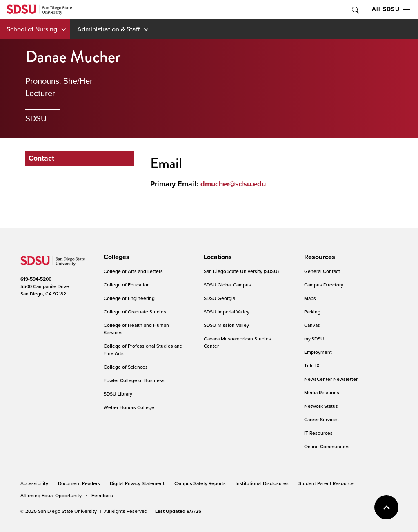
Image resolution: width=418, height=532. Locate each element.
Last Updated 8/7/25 (178, 511)
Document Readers (79, 483)
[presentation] (115, 257)
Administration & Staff (108, 29)
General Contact (322, 271)
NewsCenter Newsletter (331, 379)
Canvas (312, 325)
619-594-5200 (36, 279)
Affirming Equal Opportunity (51, 495)
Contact (41, 158)
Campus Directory (324, 285)
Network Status (321, 406)
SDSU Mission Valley (226, 325)
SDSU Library (118, 394)
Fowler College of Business (134, 380)
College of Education (127, 285)
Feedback (102, 495)
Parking (312, 312)
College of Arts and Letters (133, 271)
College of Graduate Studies (135, 312)
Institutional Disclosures (262, 483)
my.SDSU (314, 339)
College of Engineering (129, 298)
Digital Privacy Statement (137, 483)
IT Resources (318, 433)
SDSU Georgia (219, 298)
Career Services (321, 419)
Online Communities (327, 446)
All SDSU (391, 9)
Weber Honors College (129, 407)
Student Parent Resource (326, 483)
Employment (318, 352)
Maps (310, 298)
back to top (386, 507)
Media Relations (322, 392)
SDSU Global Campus (227, 285)
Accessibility (34, 483)
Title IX (312, 365)
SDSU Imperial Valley (227, 312)
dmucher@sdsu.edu (233, 184)
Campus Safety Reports (200, 483)
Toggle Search (355, 10)
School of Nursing (32, 29)
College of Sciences (126, 367)
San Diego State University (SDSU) (241, 271)
